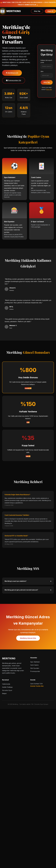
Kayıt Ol (50, 11)
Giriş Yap (37, 11)
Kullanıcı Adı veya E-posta (47, 61)
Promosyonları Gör (14, 80)
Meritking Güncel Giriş (28, 638)
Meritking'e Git (12, 73)
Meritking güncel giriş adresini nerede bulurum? (28, 590)
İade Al (28, 456)
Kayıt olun (49, 89)
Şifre (42, 71)
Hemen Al (28, 388)
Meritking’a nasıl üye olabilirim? (28, 581)
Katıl (28, 422)
